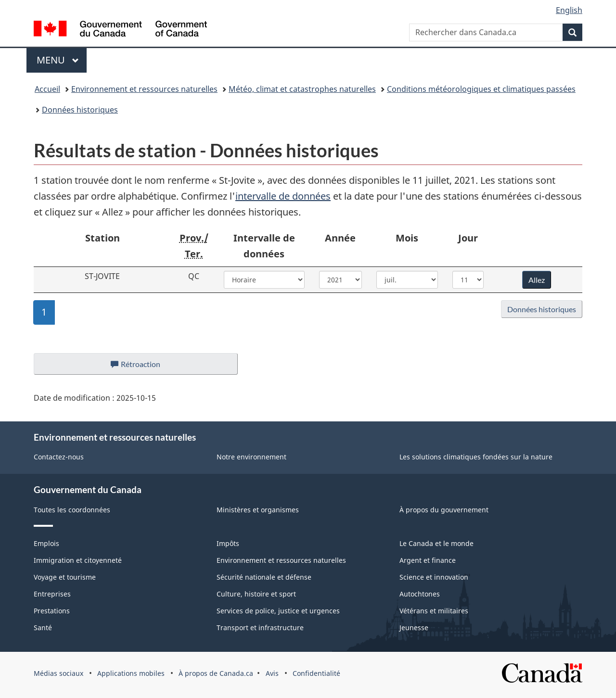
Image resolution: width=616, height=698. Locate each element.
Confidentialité (316, 673)
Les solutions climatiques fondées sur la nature (476, 457)
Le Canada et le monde (436, 543)
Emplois (46, 543)
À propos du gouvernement (444, 510)
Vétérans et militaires (434, 611)
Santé (43, 628)
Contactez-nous (59, 457)
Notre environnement (251, 457)
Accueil (47, 89)
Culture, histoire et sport (256, 594)
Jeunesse (414, 628)
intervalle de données (283, 196)
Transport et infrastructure (260, 628)
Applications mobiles (131, 673)
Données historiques (80, 110)
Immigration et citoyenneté (78, 560)
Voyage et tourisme (65, 577)
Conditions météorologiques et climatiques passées (481, 89)
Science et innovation (434, 577)
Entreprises (52, 594)
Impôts (228, 543)
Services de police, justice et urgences (278, 611)
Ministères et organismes (258, 510)
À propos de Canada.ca (216, 673)
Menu (62, 60)
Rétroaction (143, 367)
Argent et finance (428, 560)
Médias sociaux (58, 673)
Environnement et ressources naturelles (144, 89)
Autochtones (420, 594)
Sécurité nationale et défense (264, 577)
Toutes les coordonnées (72, 510)
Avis (272, 673)
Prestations (52, 611)
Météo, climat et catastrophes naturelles (302, 89)
